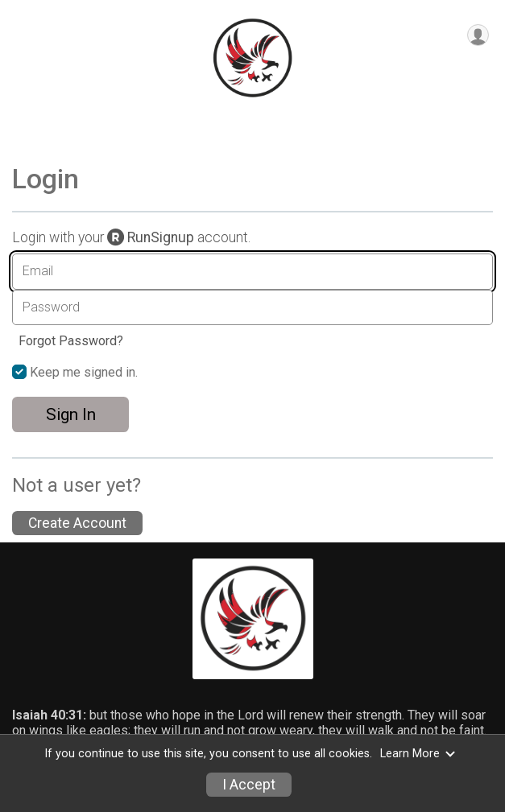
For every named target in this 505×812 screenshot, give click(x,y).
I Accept (249, 785)
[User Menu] (478, 35)
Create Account (77, 523)
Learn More (418, 754)
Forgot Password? (71, 341)
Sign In (71, 414)
